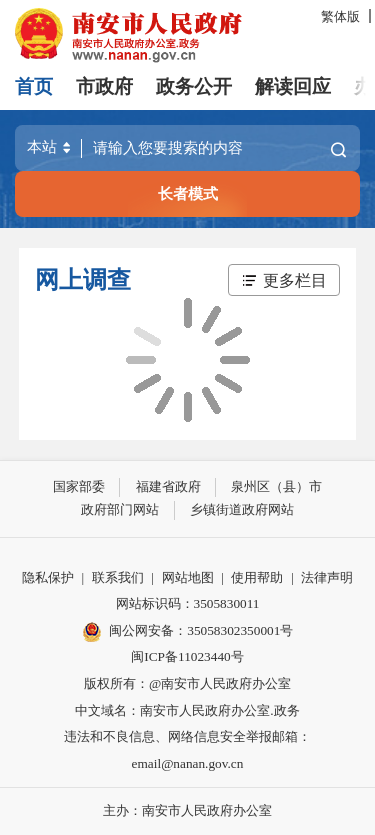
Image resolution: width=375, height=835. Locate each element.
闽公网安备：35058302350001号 (188, 632)
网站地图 (188, 577)
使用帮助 (257, 577)
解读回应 (293, 86)
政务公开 (194, 86)
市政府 (104, 86)
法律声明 (327, 577)
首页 (34, 86)
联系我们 (118, 577)
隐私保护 (48, 577)
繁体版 (340, 16)
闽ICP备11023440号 (187, 656)
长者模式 (188, 193)
